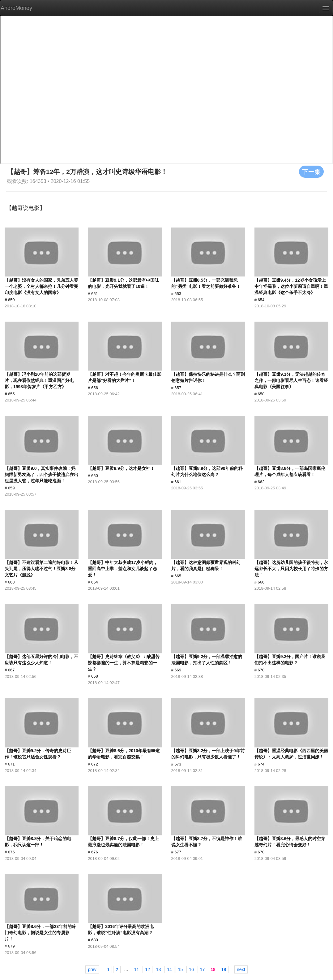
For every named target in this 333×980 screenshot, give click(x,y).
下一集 (311, 171)
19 (224, 969)
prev (92, 969)
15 (181, 969)
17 (203, 969)
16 (191, 969)
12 (147, 969)
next (241, 969)
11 (137, 969)
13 (159, 969)
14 (169, 969)
